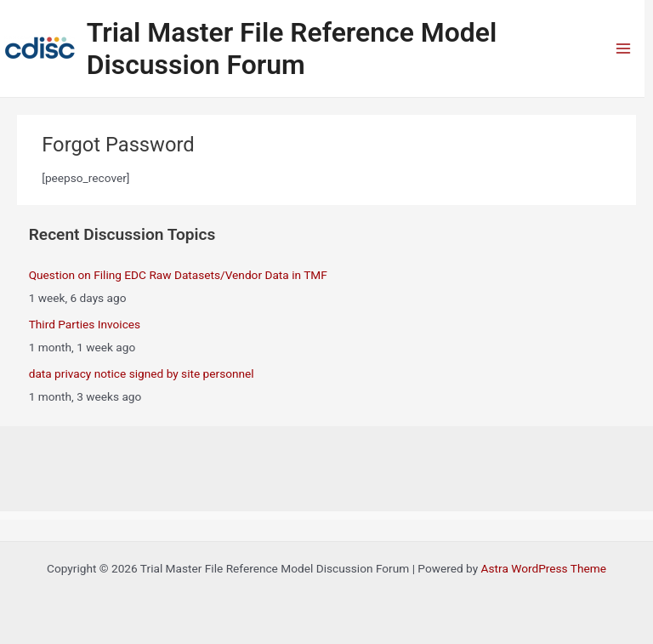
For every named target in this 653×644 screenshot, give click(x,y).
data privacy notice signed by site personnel (142, 373)
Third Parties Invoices (85, 324)
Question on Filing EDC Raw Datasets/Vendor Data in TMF (178, 275)
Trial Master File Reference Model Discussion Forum (292, 48)
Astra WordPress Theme (544, 568)
